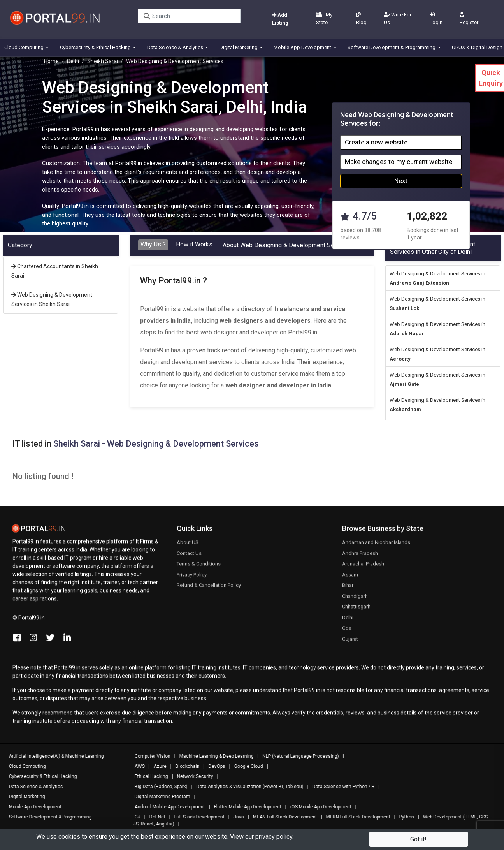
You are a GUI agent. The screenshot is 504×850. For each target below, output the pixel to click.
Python (404, 817)
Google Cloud (246, 766)
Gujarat (350, 642)
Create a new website (376, 142)
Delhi (73, 61)
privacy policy (274, 837)
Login (436, 19)
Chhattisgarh (356, 610)
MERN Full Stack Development (355, 817)
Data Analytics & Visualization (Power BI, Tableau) (247, 787)
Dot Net (154, 817)
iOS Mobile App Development (318, 807)
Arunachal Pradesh (363, 567)
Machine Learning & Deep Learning (213, 756)
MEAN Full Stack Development (282, 817)
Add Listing (280, 19)
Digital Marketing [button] (239, 47)
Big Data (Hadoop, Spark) (158, 787)
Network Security (192, 776)
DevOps (214, 766)
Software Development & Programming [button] (392, 47)
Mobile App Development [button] (303, 47)
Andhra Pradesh (360, 557)
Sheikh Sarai (103, 61)
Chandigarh (355, 599)
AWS (137, 766)
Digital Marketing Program (159, 797)
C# (134, 817)
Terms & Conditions (199, 567)
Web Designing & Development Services (175, 61)
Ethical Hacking (148, 776)
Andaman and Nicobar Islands (376, 546)
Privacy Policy (192, 578)
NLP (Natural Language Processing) (298, 756)
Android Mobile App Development (167, 807)
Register (469, 19)
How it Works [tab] (194, 244)
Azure (157, 766)
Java (236, 817)
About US (188, 546)
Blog (361, 19)
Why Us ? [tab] (153, 244)
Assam (350, 578)
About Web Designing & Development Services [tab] (287, 245)
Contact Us (189, 557)
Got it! (418, 839)
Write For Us (398, 18)
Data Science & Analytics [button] (176, 47)
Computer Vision (149, 756)
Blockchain (184, 766)
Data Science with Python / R (341, 787)
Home (51, 61)
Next (401, 181)
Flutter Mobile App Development (245, 807)
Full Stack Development (196, 817)
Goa (347, 631)
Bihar (348, 589)
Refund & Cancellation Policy (209, 589)
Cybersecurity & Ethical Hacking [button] (96, 47)
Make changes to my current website (399, 162)
